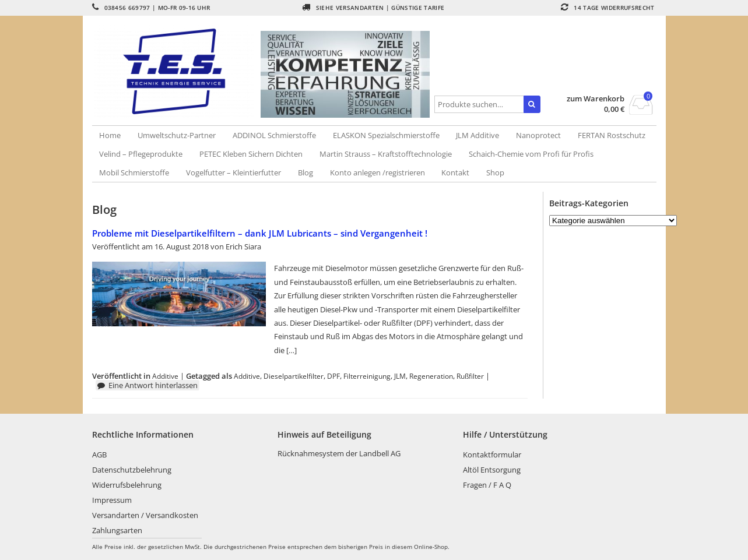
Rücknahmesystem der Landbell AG (339, 453)
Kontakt (455, 172)
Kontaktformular (492, 455)
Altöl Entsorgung (492, 470)
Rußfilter (470, 376)
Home (110, 135)
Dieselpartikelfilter (294, 376)
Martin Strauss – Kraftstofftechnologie (386, 154)
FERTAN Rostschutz (612, 135)
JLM (400, 376)
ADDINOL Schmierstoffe (274, 135)
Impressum (112, 500)
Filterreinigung (367, 376)
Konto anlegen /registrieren (377, 172)
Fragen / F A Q (487, 485)
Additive (165, 376)
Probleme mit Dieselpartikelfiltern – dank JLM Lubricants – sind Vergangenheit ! (260, 233)
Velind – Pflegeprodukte (141, 154)
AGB (99, 455)
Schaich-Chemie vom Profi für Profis (531, 154)
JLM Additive (477, 135)
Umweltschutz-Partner (177, 135)
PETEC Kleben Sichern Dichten (251, 154)
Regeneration (431, 376)
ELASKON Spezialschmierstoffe (386, 135)
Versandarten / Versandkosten (145, 515)
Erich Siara (243, 246)
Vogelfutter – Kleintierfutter (233, 172)
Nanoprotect (538, 135)
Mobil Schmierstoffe (134, 172)
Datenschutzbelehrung (132, 470)
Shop (495, 172)
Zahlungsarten (117, 530)
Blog (305, 172)
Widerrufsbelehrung (127, 485)
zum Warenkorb (596, 99)
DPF (333, 376)
